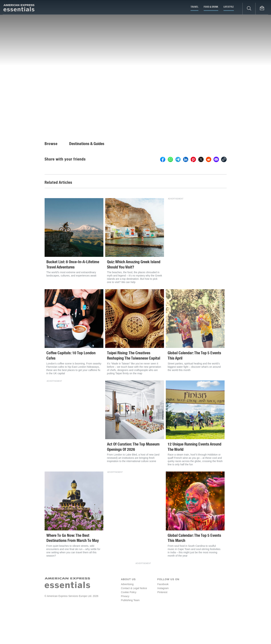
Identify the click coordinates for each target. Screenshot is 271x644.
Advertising (127, 613)
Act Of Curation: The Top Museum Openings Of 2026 (133, 476)
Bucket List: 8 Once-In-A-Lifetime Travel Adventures (73, 294)
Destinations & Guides (87, 173)
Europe (93, 119)
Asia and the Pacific (132, 119)
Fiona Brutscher (17, 123)
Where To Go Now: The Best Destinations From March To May (73, 567)
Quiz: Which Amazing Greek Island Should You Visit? (134, 294)
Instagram (163, 617)
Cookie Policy (129, 621)
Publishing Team (130, 629)
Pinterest (162, 621)
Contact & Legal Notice (134, 617)
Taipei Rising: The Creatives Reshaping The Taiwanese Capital (134, 385)
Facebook (163, 613)
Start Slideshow (250, 99)
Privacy (125, 625)
